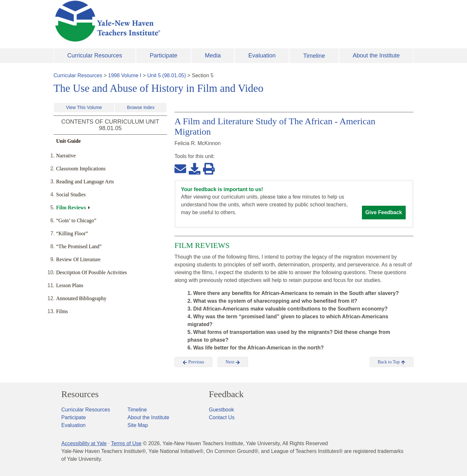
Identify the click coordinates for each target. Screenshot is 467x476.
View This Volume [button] (84, 107)
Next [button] (233, 362)
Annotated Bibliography (81, 298)
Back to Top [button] (392, 362)
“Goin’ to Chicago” (76, 220)
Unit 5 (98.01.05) (167, 75)
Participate (164, 55)
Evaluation (262, 55)
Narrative (66, 156)
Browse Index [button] (141, 107)
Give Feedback (384, 212)
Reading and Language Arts (85, 182)
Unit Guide (68, 141)
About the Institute (376, 55)
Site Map (138, 425)
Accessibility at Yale (84, 443)
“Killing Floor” (72, 233)
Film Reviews (71, 207)
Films (62, 311)
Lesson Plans (70, 285)
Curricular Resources (95, 55)
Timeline (314, 56)
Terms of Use (126, 443)
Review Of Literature (78, 259)
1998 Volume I (125, 75)
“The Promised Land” (79, 246)
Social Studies (71, 195)
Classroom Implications (81, 169)
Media (213, 55)
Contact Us (222, 417)
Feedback (226, 394)
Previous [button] (193, 362)
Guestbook (221, 410)
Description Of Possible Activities (91, 272)
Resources (80, 394)
